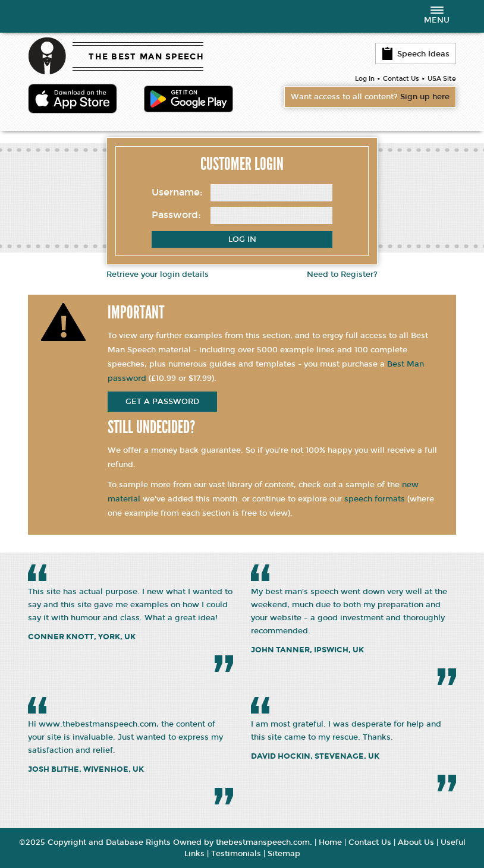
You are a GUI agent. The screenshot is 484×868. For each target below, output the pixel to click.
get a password (162, 402)
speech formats (375, 499)
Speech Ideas (416, 53)
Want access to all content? (370, 97)
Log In (365, 79)
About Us (416, 842)
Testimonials (236, 854)
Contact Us (401, 79)
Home (330, 842)
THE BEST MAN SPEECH (146, 57)
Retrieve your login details (158, 274)
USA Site (442, 79)
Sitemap (284, 854)
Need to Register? (342, 274)
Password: (176, 215)
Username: (177, 192)
